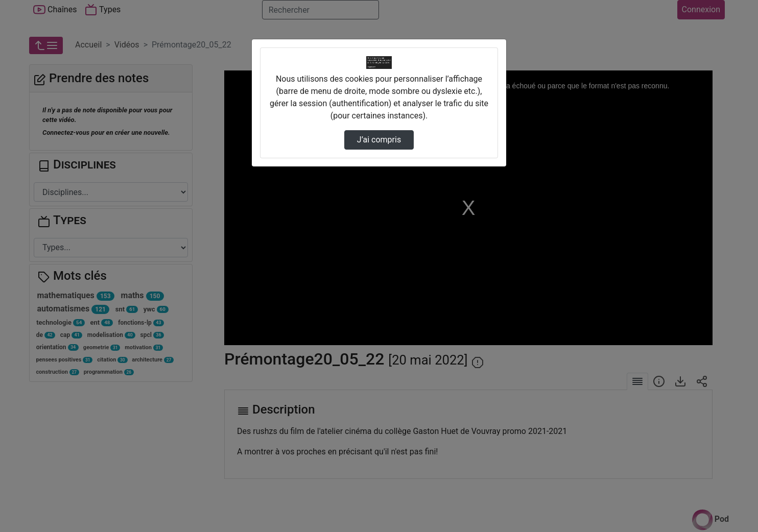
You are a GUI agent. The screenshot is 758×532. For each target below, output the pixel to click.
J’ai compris (379, 140)
